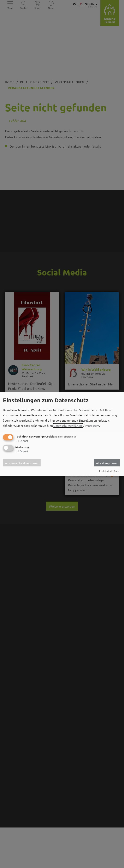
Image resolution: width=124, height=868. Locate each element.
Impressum (92, 426)
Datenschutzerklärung (68, 426)
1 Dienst (22, 441)
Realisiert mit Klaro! (109, 471)
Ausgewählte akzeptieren (22, 463)
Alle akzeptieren (107, 463)
